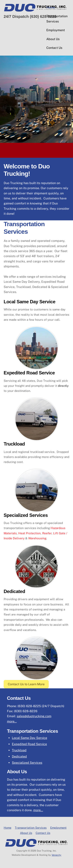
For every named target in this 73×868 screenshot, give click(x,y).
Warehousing (37, 538)
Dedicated (19, 756)
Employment (56, 30)
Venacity (56, 855)
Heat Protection (29, 533)
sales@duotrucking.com (34, 716)
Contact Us (54, 48)
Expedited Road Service (29, 744)
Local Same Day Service (29, 738)
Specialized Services (27, 763)
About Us (53, 39)
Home (51, 7)
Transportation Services (57, 19)
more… (12, 721)
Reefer (47, 533)
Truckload (19, 750)
